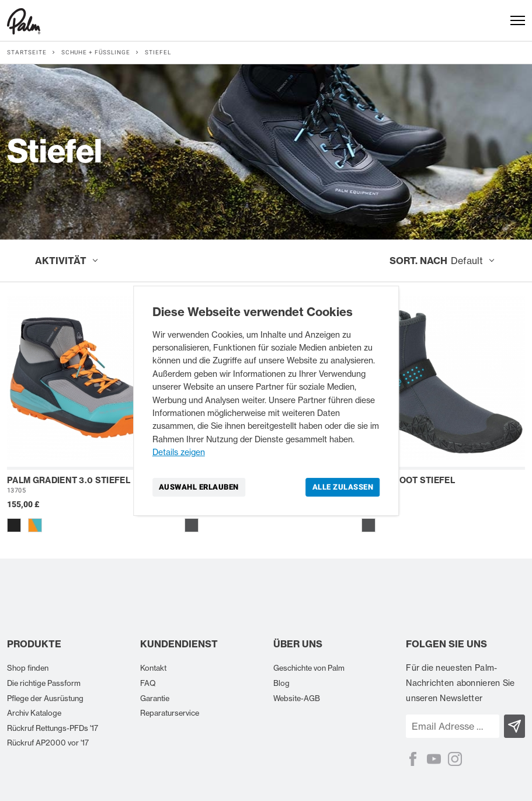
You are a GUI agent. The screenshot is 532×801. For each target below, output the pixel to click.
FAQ (148, 683)
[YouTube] (434, 759)
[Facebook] (413, 759)
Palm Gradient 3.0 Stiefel (69, 480)
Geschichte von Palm (309, 668)
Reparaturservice (170, 713)
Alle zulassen (343, 486)
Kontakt (153, 668)
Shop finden (28, 668)
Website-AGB (297, 698)
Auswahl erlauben (199, 486)
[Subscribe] (514, 726)
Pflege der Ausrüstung (45, 698)
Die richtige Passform (44, 683)
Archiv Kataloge (34, 713)
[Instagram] (455, 759)
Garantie (155, 698)
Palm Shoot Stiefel (408, 480)
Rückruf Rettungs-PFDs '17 (53, 728)
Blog (281, 683)
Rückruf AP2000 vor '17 (48, 743)
